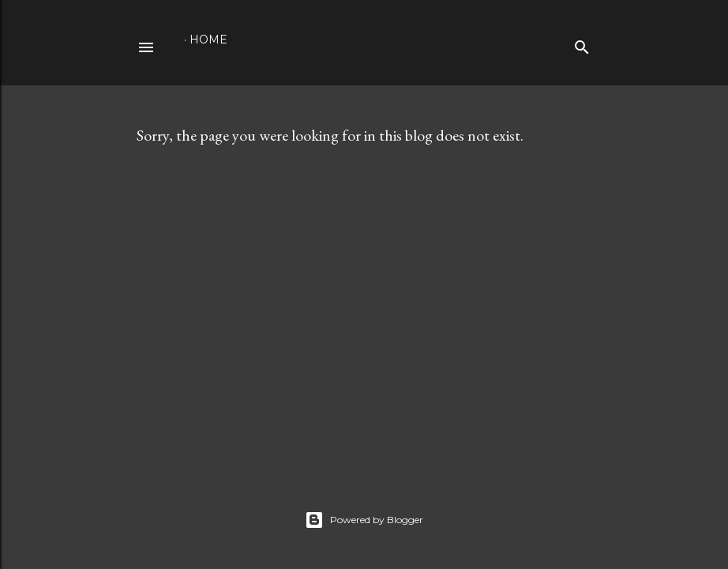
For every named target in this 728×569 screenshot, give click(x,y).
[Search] (582, 44)
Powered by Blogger (364, 520)
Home (208, 40)
